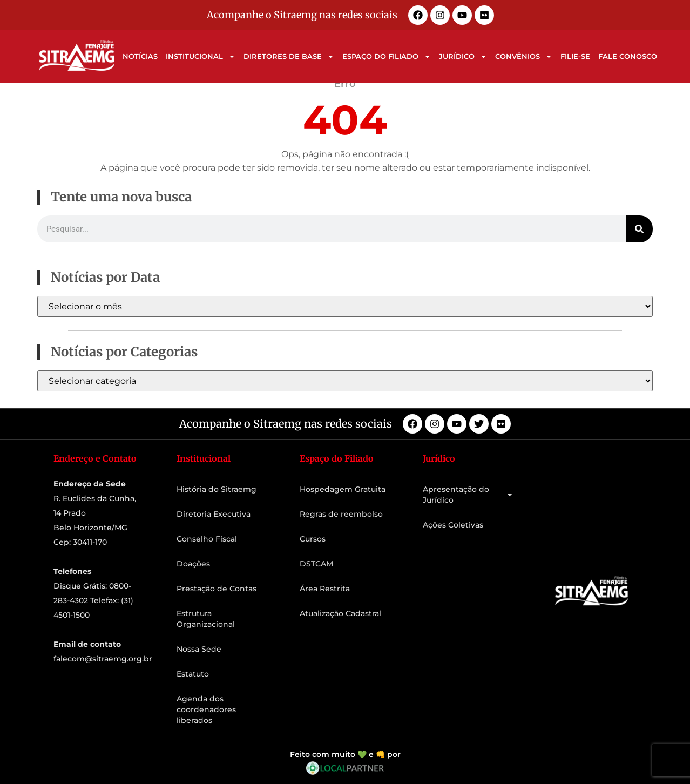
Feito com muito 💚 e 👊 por (345, 754)
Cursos (313, 539)
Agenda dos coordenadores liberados (206, 709)
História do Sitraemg (217, 489)
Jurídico (463, 56)
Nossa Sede (199, 649)
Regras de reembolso (341, 514)
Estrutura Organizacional (206, 619)
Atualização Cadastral (340, 613)
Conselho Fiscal (207, 539)
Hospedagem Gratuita (343, 489)
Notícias (140, 56)
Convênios (524, 56)
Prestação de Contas (217, 589)
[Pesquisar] (639, 229)
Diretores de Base (289, 56)
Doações (193, 564)
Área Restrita (325, 589)
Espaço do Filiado (387, 56)
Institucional (201, 56)
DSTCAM (316, 564)
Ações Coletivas (453, 525)
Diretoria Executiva (214, 514)
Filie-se (575, 56)
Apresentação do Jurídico (468, 495)
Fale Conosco (628, 56)
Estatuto (193, 674)
